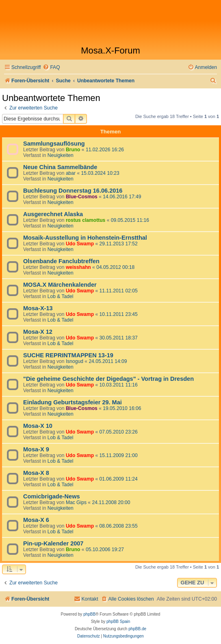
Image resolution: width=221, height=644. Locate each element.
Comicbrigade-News (52, 496)
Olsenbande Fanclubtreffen (61, 261)
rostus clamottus (86, 220)
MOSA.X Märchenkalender (60, 285)
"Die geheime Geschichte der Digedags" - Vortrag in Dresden (108, 379)
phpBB (89, 614)
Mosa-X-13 (38, 308)
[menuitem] (51, 68)
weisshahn (78, 267)
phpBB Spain (118, 621)
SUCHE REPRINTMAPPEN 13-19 (68, 355)
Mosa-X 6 (36, 520)
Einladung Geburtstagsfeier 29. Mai (73, 402)
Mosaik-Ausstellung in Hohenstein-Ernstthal (85, 238)
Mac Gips (76, 502)
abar (71, 173)
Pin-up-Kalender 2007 (53, 543)
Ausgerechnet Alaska (53, 214)
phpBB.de (137, 629)
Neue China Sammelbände (60, 167)
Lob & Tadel (61, 296)
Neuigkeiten (61, 155)
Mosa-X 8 (36, 473)
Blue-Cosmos (82, 197)
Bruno (73, 150)
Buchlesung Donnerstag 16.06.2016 (73, 191)
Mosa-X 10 (38, 426)
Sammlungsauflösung (54, 144)
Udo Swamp (80, 244)
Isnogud (75, 361)
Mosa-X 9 (36, 449)
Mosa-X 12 (38, 332)
